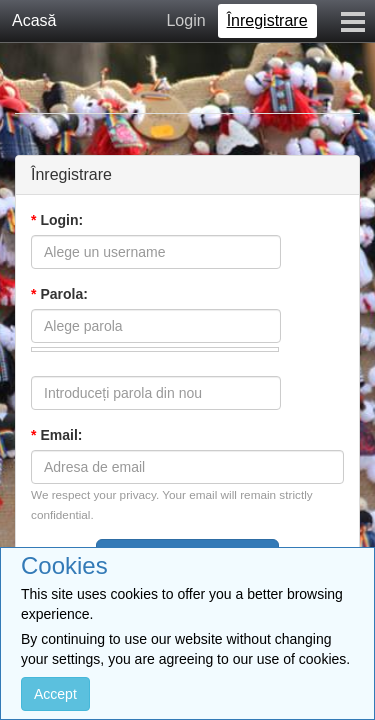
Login (185, 20)
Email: (56, 435)
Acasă (34, 20)
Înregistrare (267, 20)
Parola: (59, 294)
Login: (57, 220)
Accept (55, 694)
